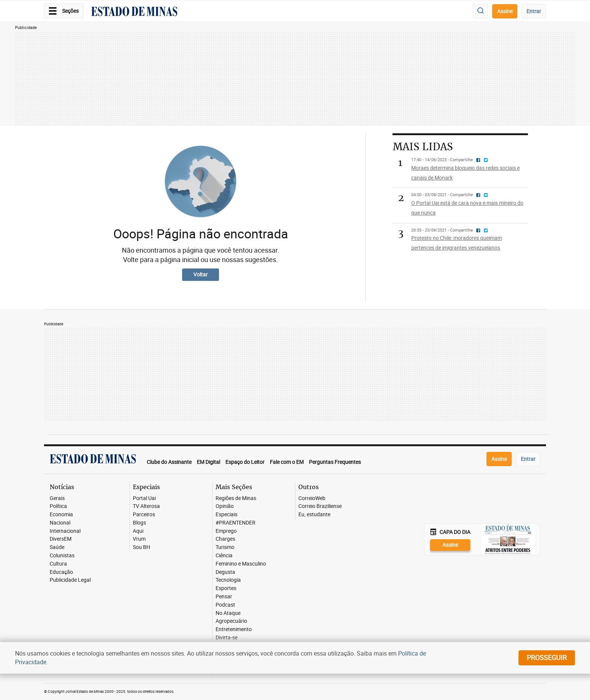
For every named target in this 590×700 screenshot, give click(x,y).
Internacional (65, 531)
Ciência (224, 556)
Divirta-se (227, 638)
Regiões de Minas (236, 498)
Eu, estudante (314, 515)
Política (58, 506)
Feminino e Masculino (241, 564)
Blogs (139, 523)
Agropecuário (231, 621)
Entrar (534, 11)
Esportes (226, 588)
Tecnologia (228, 580)
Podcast (225, 605)
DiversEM (61, 539)
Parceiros (144, 515)
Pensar (224, 597)
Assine (505, 11)
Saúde (57, 547)
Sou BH (141, 547)
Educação (61, 572)
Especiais (227, 515)
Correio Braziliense (320, 506)
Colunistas (62, 556)
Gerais (57, 498)
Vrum (139, 539)
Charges (225, 539)
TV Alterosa (146, 506)
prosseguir (547, 657)
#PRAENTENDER (236, 523)
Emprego (226, 531)
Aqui (138, 531)
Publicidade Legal (70, 580)
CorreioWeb (312, 498)
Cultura (58, 564)
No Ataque (228, 613)
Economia (61, 515)
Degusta (225, 572)
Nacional (60, 523)
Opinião (225, 506)
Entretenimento (234, 629)
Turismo (225, 547)
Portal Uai (144, 498)
